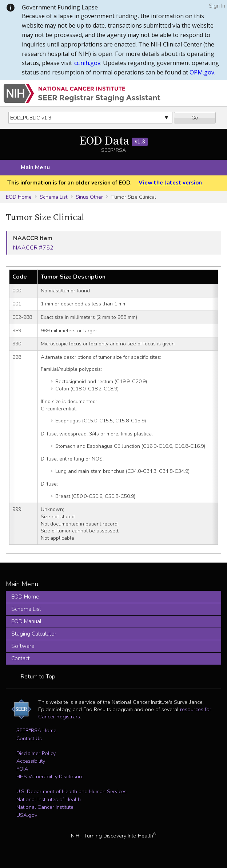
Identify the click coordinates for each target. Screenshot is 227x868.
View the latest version (170, 183)
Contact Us (29, 738)
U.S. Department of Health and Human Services (71, 791)
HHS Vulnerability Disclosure (50, 776)
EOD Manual (26, 621)
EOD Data (113, 141)
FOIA (22, 769)
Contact (21, 658)
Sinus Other (89, 197)
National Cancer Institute (45, 807)
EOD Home (19, 197)
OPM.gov (202, 72)
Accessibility (31, 761)
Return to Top (38, 677)
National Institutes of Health (49, 799)
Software (23, 646)
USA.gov (27, 815)
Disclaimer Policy (36, 753)
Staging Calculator (34, 634)
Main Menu (35, 167)
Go (195, 118)
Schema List (53, 197)
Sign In (217, 6)
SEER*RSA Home (36, 730)
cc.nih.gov (87, 63)
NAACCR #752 (33, 248)
